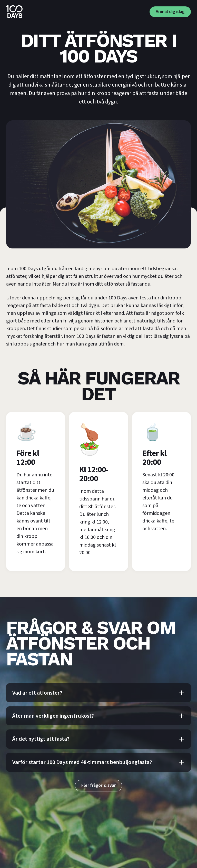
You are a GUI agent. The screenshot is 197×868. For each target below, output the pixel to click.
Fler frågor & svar (98, 785)
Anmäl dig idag (170, 12)
